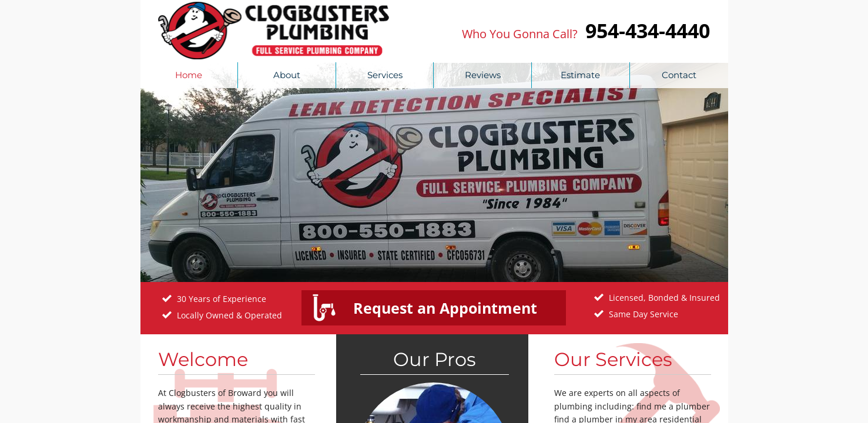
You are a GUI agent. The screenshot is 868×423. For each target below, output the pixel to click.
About (287, 75)
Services (385, 75)
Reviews (483, 75)
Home (189, 75)
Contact (679, 75)
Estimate (580, 75)
